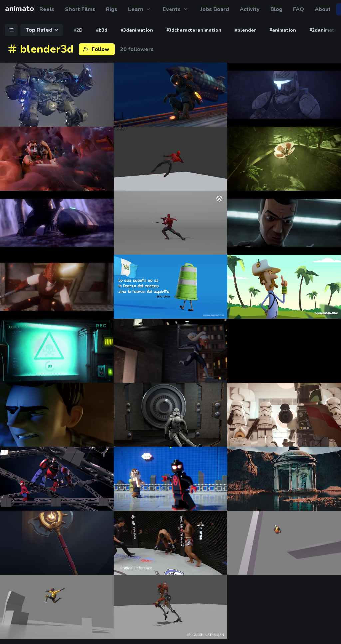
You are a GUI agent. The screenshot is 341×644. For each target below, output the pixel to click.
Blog (276, 9)
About (323, 9)
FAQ (299, 9)
